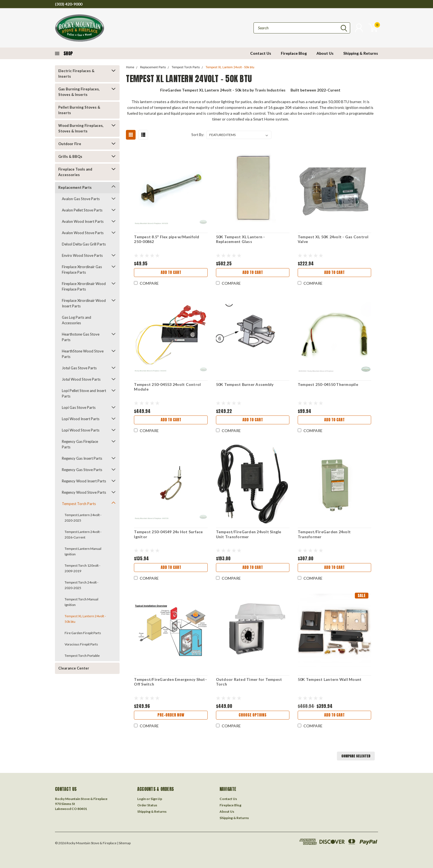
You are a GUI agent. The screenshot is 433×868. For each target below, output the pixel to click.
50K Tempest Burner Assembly (245, 384)
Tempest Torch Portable (82, 656)
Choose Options (253, 715)
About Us (325, 53)
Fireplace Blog (294, 53)
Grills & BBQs (70, 156)
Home (130, 67)
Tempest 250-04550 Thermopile (328, 384)
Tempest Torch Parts (79, 504)
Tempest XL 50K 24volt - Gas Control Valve (333, 239)
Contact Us (261, 53)
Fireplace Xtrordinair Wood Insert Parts (84, 303)
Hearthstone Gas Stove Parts (81, 337)
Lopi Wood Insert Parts (81, 419)
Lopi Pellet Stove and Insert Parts (84, 393)
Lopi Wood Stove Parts (81, 430)
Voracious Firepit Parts (81, 644)
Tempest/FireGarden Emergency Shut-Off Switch (170, 682)
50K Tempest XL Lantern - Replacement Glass (241, 239)
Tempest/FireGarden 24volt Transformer (324, 534)
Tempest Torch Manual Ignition (81, 602)
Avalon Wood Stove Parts (83, 233)
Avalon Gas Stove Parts (81, 199)
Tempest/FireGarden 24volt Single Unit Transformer (249, 534)
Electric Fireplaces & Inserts (76, 74)
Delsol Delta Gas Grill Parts (84, 244)
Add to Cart (171, 272)
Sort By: (198, 135)
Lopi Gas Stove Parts (79, 407)
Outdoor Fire (70, 144)
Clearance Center (74, 668)
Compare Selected (356, 756)
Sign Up (156, 799)
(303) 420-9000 (69, 4)
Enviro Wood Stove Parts (82, 255)
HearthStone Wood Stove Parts (83, 354)
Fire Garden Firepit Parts (83, 633)
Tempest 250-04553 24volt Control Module (167, 387)
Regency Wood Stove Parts (84, 492)
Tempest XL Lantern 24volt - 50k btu (85, 619)
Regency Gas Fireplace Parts (80, 444)
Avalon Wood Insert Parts (83, 221)
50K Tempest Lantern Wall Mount (330, 679)
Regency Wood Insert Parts (84, 481)
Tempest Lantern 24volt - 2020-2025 (83, 518)
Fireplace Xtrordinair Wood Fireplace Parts (84, 286)
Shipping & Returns (361, 53)
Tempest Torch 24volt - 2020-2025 (81, 585)
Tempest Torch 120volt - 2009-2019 (82, 568)
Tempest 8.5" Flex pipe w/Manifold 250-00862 (167, 239)
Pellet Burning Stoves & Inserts (79, 110)
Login (142, 799)
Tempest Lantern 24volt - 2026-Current (83, 534)
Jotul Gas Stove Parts (79, 368)
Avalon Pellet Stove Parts (82, 210)
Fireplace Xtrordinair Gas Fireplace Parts (82, 270)
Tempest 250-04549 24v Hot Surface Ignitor (168, 534)
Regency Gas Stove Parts (82, 470)
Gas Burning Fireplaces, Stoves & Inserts (79, 92)
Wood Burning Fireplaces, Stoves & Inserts (81, 128)
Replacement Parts (75, 187)
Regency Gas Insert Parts (82, 458)
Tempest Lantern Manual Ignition (83, 551)
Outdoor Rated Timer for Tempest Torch (249, 682)
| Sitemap (124, 843)
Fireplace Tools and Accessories (75, 172)
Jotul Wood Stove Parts (81, 379)
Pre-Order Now (171, 715)
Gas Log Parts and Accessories (76, 320)
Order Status (147, 805)
